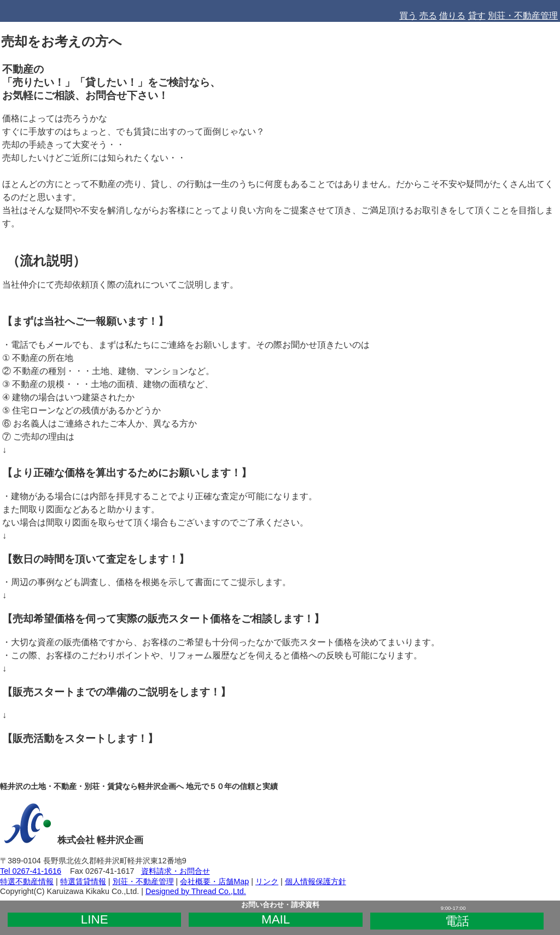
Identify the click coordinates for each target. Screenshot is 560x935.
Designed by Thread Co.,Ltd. (196, 891)
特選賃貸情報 (83, 881)
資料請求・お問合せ (176, 871)
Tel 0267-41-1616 (31, 871)
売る (428, 16)
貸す (477, 16)
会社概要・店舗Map (214, 881)
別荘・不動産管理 (523, 16)
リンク (267, 881)
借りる (452, 16)
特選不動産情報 (27, 881)
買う (408, 16)
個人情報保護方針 (316, 881)
